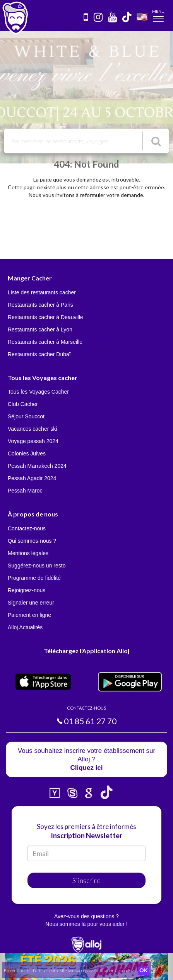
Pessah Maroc (25, 491)
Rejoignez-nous (27, 590)
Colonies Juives (27, 453)
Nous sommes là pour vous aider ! (86, 924)
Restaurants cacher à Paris (40, 305)
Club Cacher (23, 404)
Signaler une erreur (31, 603)
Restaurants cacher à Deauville (45, 317)
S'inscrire (86, 880)
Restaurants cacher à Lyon (40, 329)
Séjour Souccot (26, 416)
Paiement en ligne (29, 615)
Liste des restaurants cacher (42, 292)
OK (144, 971)
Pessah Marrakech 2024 (37, 466)
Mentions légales (28, 553)
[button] (160, 966)
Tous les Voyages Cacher (38, 392)
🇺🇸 (142, 16)
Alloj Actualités (25, 627)
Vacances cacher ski (32, 429)
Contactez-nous (27, 528)
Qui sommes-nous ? (32, 541)
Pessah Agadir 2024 (32, 478)
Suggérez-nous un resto (37, 566)
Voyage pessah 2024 (33, 441)
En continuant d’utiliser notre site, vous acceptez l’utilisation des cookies (70, 971)
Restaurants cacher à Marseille (45, 342)
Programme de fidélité (34, 578)
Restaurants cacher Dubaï (39, 354)
